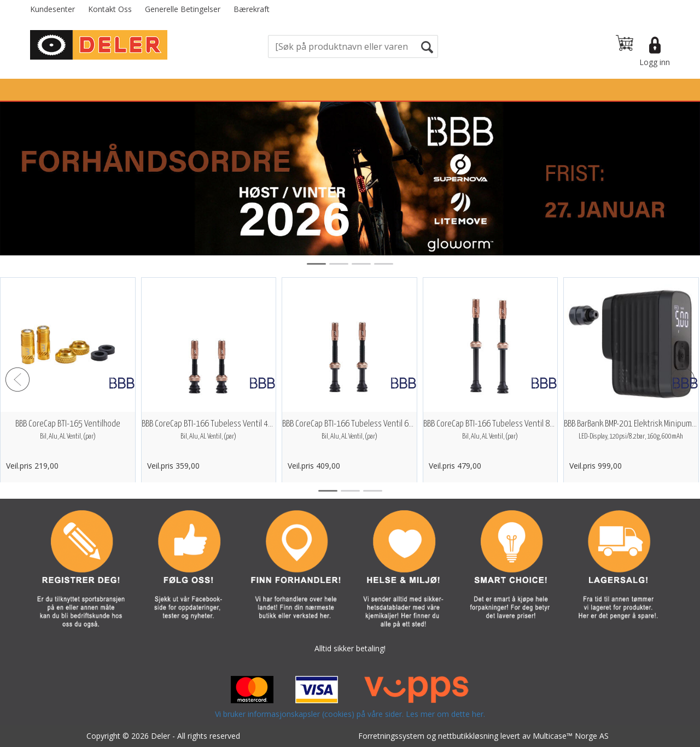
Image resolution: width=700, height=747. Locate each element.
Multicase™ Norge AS (571, 736)
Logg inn (655, 62)
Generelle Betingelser (183, 9)
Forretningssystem (391, 736)
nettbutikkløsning (468, 736)
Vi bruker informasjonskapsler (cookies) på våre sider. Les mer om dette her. (350, 714)
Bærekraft (252, 9)
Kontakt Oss (110, 9)
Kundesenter (52, 9)
